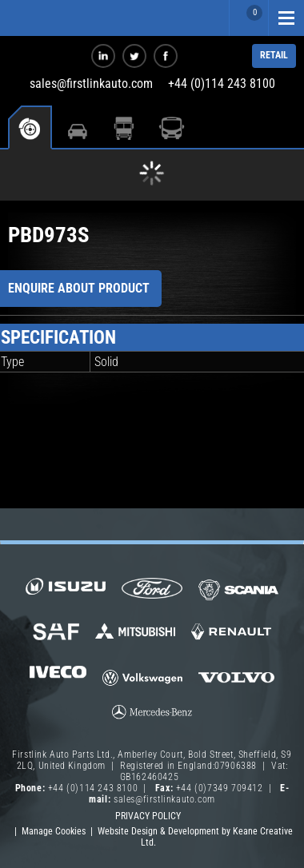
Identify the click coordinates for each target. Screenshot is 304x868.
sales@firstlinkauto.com (91, 84)
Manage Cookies (54, 831)
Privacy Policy (148, 816)
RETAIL (274, 55)
